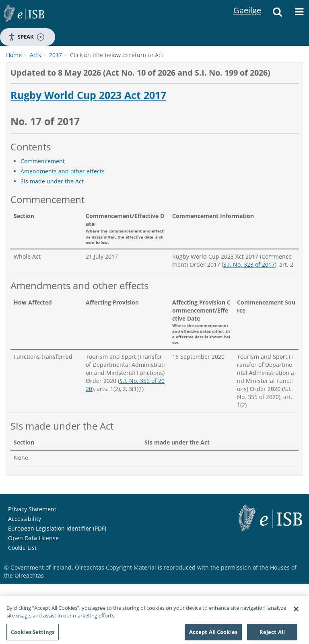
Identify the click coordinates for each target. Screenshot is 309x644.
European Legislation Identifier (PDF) (57, 528)
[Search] (277, 14)
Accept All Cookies (213, 634)
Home (14, 55)
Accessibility (25, 519)
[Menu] (299, 14)
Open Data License (33, 538)
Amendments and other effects (63, 171)
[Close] (296, 611)
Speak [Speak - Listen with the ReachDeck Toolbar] (26, 37)
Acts (35, 55)
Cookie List (22, 548)
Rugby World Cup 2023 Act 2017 (88, 95)
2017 (56, 55)
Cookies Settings (33, 634)
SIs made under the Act (52, 181)
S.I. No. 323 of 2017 (249, 264)
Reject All (272, 634)
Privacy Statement (32, 509)
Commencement (43, 161)
